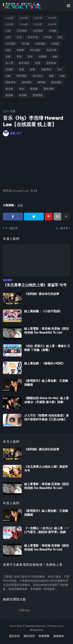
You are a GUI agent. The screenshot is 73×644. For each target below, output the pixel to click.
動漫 (38, 63)
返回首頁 (14, 636)
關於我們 (29, 636)
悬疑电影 (51, 63)
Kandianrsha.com (36, 626)
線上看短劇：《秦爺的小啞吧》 (45, 363)
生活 (19, 37)
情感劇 (9, 69)
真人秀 (9, 63)
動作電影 (24, 63)
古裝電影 (38, 31)
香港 (19, 57)
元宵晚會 (22, 31)
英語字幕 (51, 50)
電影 (51, 76)
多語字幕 (33, 37)
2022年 (52, 18)
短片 (60, 69)
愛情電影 (22, 76)
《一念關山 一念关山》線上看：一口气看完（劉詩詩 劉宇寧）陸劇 (46, 530)
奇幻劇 (25, 44)
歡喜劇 (23, 95)
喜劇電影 (46, 69)
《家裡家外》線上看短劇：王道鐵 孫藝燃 (46, 383)
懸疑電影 (49, 89)
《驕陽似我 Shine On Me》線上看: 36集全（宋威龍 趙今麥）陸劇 (47, 400)
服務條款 (59, 636)
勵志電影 (56, 82)
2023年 (10, 24)
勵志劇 (9, 89)
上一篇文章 (62, 228)
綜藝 (62, 76)
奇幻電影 (11, 44)
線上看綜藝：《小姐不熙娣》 (43, 311)
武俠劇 (55, 44)
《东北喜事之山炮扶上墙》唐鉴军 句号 (35, 285)
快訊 (60, 37)
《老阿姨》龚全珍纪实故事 (42, 294)
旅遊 (30, 57)
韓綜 (22, 89)
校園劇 (43, 57)
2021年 (38, 18)
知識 (8, 50)
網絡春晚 (11, 82)
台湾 (8, 37)
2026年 (52, 24)
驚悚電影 (38, 95)
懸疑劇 (9, 95)
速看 (22, 69)
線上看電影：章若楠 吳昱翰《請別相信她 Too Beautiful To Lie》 (46, 331)
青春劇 (20, 50)
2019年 (10, 18)
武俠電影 (40, 44)
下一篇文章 (11, 228)
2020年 (24, 18)
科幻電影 (35, 50)
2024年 (24, 24)
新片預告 (38, 76)
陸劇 (33, 69)
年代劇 (48, 37)
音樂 (8, 57)
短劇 (8, 76)
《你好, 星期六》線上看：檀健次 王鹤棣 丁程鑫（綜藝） (47, 348)
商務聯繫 (44, 636)
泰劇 (55, 57)
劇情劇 (42, 82)
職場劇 (34, 89)
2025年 (38, 24)
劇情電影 (27, 82)
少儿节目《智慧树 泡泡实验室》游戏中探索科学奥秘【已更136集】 (46, 417)
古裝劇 (53, 31)
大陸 (8, 31)
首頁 (5, 111)
